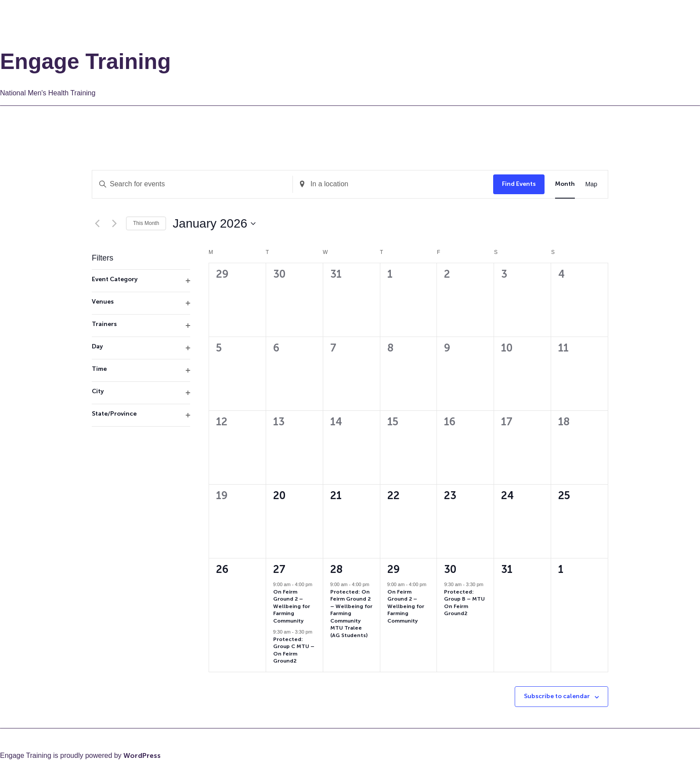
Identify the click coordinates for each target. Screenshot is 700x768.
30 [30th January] (450, 569)
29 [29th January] (393, 569)
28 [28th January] (336, 569)
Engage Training (85, 62)
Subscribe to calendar (557, 696)
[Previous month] (97, 224)
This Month (146, 223)
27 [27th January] (279, 569)
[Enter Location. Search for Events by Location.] (393, 184)
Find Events (519, 184)
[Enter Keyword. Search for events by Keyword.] (192, 184)
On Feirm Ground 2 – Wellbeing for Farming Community (292, 606)
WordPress (142, 755)
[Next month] (114, 224)
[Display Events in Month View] (565, 184)
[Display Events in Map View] (591, 184)
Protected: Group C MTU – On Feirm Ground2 (294, 650)
